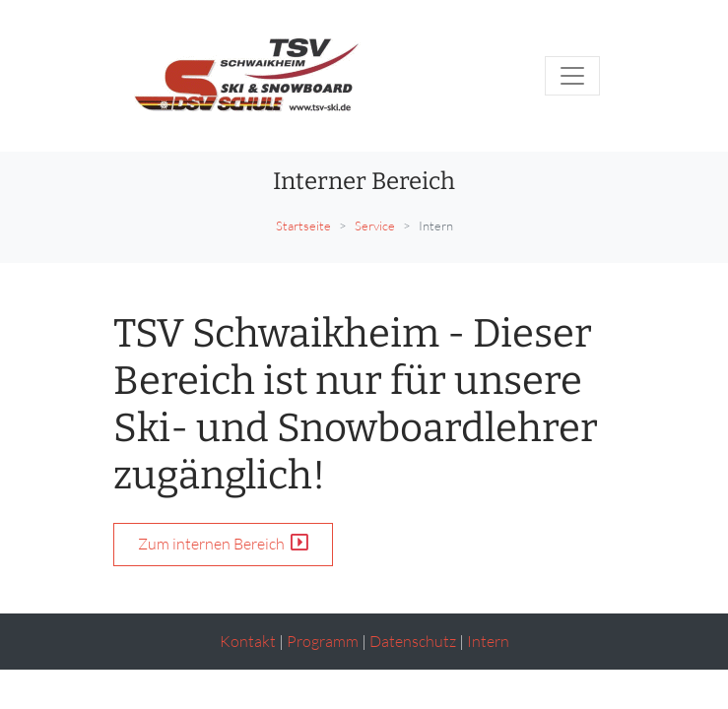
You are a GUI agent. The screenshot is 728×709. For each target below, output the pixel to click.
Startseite (303, 226)
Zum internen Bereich (223, 543)
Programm (323, 641)
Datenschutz (413, 641)
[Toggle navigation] (572, 76)
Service (375, 226)
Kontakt (248, 641)
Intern (488, 641)
